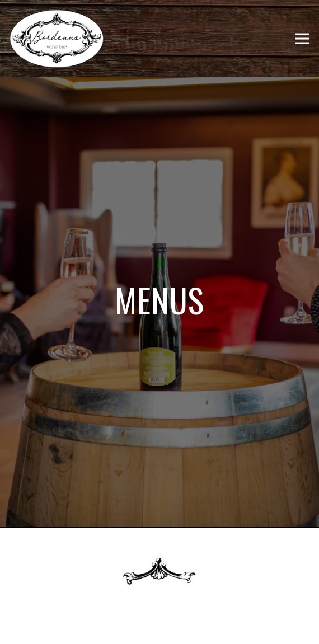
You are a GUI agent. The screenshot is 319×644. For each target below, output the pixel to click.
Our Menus (160, 630)
